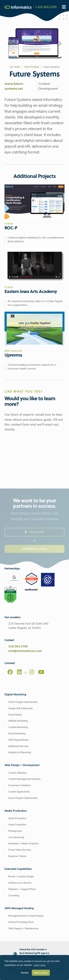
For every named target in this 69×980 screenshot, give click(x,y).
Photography (15, 831)
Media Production (16, 811)
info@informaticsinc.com (25, 651)
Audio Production (17, 818)
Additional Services (18, 746)
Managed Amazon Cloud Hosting (26, 916)
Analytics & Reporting (20, 753)
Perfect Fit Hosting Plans (21, 922)
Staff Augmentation (19, 740)
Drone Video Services (20, 850)
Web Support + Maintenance (23, 929)
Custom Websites (17, 773)
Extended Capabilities (18, 869)
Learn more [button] (40, 965)
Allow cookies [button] (41, 973)
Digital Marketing (15, 695)
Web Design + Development (22, 765)
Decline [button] (25, 973)
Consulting (14, 896)
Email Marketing (17, 734)
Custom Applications (19, 792)
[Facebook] (10, 672)
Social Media (15, 715)
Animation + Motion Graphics (23, 844)
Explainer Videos (17, 856)
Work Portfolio (32, 67)
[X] (25, 673)
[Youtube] (41, 672)
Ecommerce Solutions (19, 786)
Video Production (17, 825)
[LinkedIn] (19, 672)
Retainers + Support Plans (22, 889)
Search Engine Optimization (23, 702)
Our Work (15, 67)
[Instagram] (32, 672)
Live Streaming (16, 838)
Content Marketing (18, 727)
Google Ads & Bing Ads (21, 709)
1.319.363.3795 (46, 7)
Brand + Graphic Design (21, 877)
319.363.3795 (18, 647)
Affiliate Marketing (18, 721)
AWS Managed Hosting (19, 909)
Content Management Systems (24, 779)
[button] (9, 44)
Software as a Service (20, 883)
